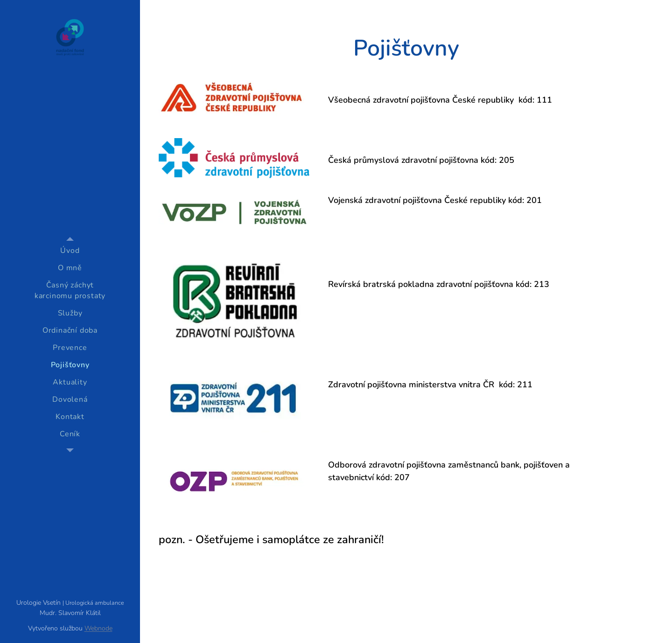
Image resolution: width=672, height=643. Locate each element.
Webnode (98, 628)
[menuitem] (70, 251)
